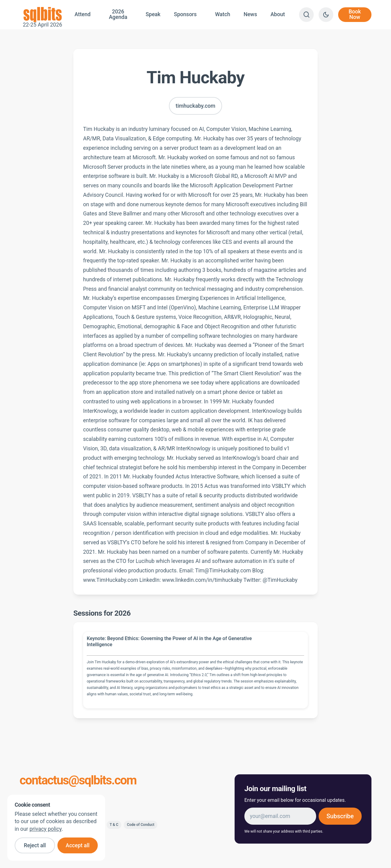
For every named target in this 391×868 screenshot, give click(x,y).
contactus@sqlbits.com (78, 780)
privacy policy (45, 829)
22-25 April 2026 (42, 15)
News (250, 14)
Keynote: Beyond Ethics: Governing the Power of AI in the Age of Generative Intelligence (169, 641)
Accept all (78, 845)
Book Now (355, 14)
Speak (153, 14)
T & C (114, 825)
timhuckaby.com (195, 106)
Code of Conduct (141, 825)
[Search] (306, 15)
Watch (223, 14)
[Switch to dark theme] (326, 15)
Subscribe (340, 816)
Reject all (35, 845)
